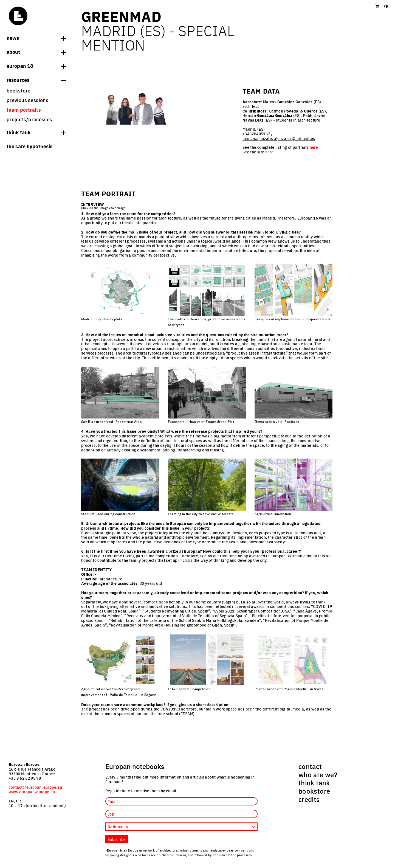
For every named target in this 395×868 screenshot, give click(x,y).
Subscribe (117, 839)
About (36, 52)
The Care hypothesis (29, 146)
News (36, 38)
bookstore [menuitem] (19, 90)
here (314, 147)
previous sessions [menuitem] (27, 100)
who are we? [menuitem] (318, 774)
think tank (36, 132)
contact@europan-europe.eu (35, 787)
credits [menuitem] (309, 799)
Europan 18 (36, 66)
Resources (36, 80)
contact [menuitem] (310, 766)
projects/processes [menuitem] (29, 119)
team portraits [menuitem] (24, 110)
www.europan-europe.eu (32, 792)
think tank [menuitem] (314, 783)
